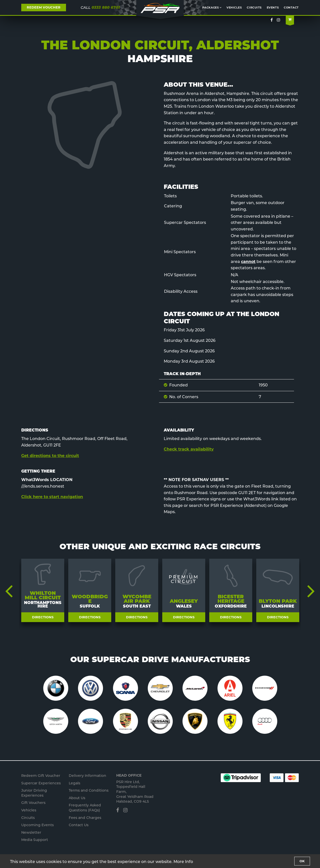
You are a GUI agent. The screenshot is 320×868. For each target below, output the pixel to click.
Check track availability (189, 449)
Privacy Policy (80, 864)
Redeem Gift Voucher (41, 776)
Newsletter (31, 832)
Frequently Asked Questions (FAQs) (85, 808)
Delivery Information (87, 776)
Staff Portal (99, 864)
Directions (43, 617)
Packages (210, 8)
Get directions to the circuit (50, 456)
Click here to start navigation (52, 497)
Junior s (34, 793)
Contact (291, 8)
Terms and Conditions (89, 790)
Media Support (35, 840)
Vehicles (234, 8)
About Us (77, 798)
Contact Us (79, 825)
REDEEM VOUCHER (44, 7)
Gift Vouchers (33, 803)
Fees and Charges (85, 818)
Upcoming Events (37, 825)
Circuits (254, 8)
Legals (74, 783)
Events (273, 8)
